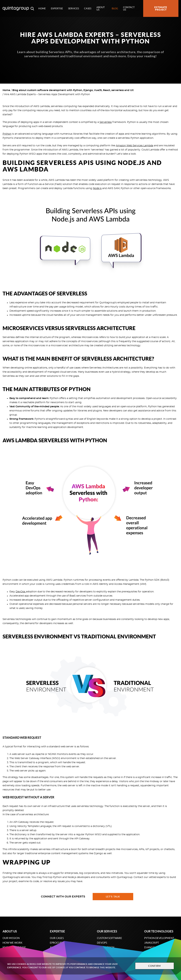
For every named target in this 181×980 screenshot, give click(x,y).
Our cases (57, 938)
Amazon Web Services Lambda (135, 146)
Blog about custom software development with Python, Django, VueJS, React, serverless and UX (73, 90)
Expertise (57, 8)
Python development (159, 938)
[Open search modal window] (32, 8)
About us (101, 8)
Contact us (129, 8)
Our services (107, 931)
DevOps (21, 592)
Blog (115, 8)
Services (73, 8)
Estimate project (161, 8)
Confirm (155, 966)
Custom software (109, 938)
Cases (88, 8)
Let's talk (113, 897)
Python (7, 134)
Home (42, 8)
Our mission (11, 938)
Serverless (106, 122)
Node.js (97, 188)
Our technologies (159, 931)
